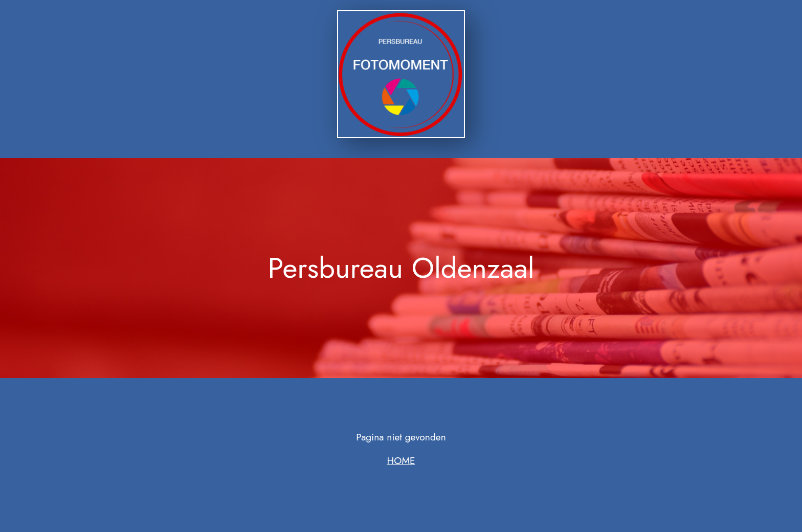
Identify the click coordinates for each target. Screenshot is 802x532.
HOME (401, 460)
